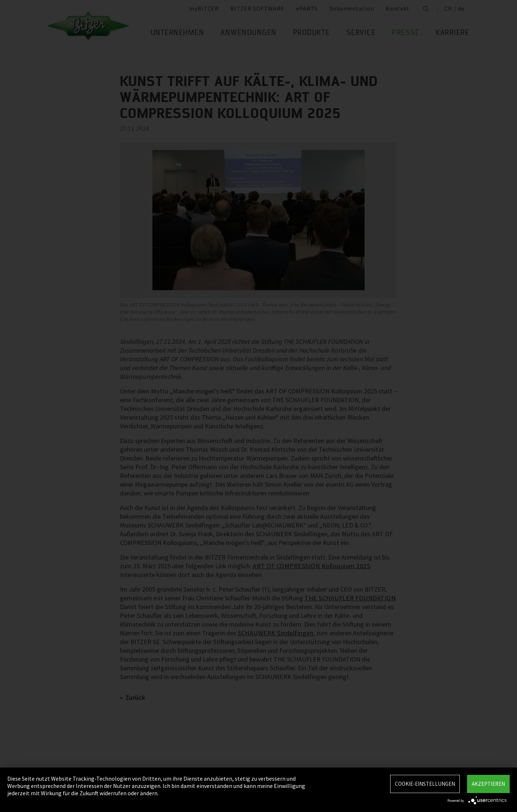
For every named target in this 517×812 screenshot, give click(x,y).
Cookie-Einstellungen (425, 784)
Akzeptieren (488, 784)
